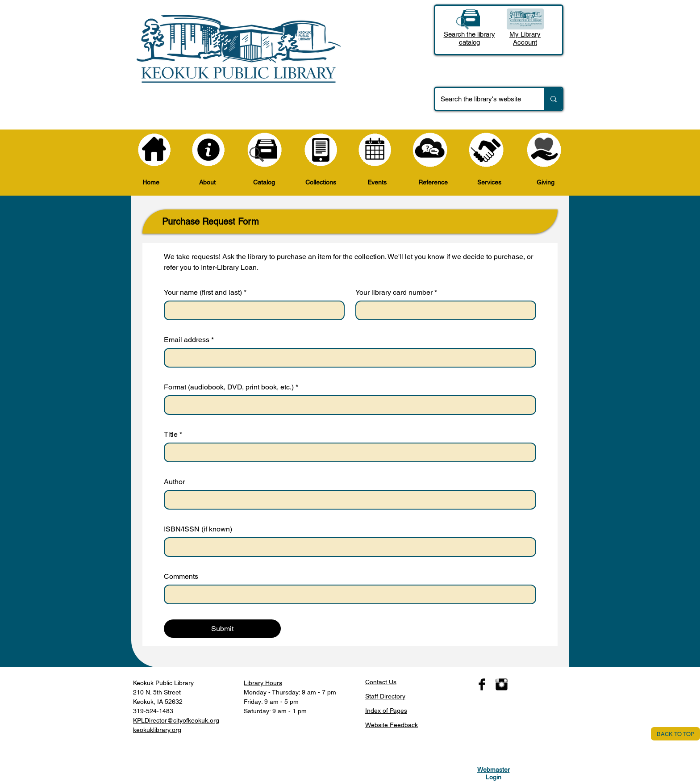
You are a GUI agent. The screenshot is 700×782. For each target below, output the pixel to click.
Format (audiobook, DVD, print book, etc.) (231, 387)
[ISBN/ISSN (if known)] (347, 547)
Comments (181, 576)
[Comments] (347, 594)
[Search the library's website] (483, 99)
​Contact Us (381, 682)
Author (174, 482)
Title (173, 435)
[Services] (486, 150)
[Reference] (430, 150)
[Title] (347, 452)
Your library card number (396, 293)
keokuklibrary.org (157, 730)
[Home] (154, 150)
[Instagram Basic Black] (502, 684)
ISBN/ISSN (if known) (198, 529)
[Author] (347, 500)
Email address (189, 340)
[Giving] (544, 150)
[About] (208, 150)
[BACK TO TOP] (675, 734)
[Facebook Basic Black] (482, 684)
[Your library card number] (443, 310)
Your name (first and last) (205, 293)
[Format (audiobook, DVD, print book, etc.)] (347, 405)
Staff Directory (385, 696)
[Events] (375, 150)
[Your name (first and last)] (252, 310)
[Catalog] (265, 150)
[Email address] (347, 358)
